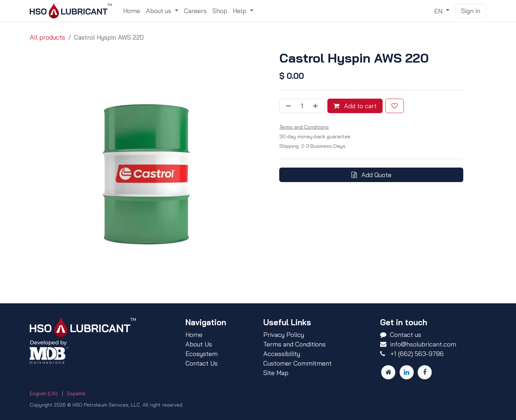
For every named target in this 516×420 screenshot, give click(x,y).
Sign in (471, 11)
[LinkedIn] (407, 372)
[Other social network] (388, 372)
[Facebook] (425, 372)
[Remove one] (287, 106)
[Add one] (317, 106)
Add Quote (371, 175)
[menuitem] (132, 11)
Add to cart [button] (355, 106)
